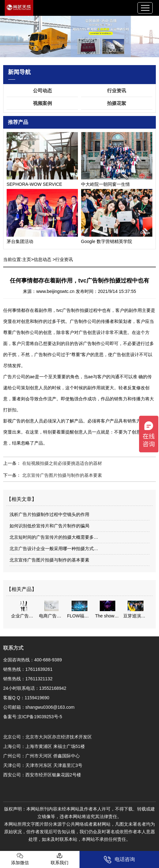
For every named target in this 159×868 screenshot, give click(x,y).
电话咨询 (119, 860)
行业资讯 (117, 91)
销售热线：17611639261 (28, 669)
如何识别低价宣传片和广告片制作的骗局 (49, 526)
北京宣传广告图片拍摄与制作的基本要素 (61, 475)
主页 (27, 259)
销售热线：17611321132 (28, 679)
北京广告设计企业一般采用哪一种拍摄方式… (54, 549)
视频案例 (42, 103)
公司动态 (42, 91)
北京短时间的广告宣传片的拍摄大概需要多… (54, 537)
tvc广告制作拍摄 (73, 310)
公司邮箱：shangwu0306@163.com (39, 707)
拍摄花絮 (117, 103)
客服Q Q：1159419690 (26, 698)
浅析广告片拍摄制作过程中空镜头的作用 (49, 514)
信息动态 (42, 259)
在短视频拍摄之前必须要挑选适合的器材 (61, 463)
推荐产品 (18, 122)
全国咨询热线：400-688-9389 (32, 660)
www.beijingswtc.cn (55, 291)
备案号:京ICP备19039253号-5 (33, 717)
